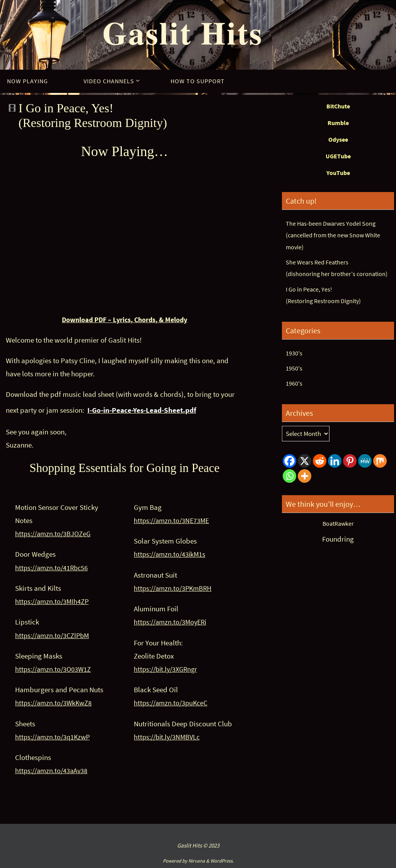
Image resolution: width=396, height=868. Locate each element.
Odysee (338, 139)
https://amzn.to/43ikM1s (172, 554)
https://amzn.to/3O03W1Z (55, 669)
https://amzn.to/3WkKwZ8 (55, 703)
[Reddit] (320, 461)
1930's (294, 353)
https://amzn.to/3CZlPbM (54, 635)
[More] (305, 476)
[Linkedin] (335, 461)
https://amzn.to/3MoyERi (172, 622)
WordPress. (222, 860)
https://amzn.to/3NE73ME (173, 520)
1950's (294, 368)
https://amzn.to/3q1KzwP (55, 736)
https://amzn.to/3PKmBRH (175, 588)
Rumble (338, 123)
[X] (305, 461)
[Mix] (380, 461)
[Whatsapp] (289, 476)
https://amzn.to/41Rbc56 (54, 568)
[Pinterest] (350, 461)
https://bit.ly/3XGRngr (168, 669)
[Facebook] (289, 461)
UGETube (338, 156)
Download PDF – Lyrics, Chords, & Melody (125, 319)
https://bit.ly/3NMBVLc (169, 736)
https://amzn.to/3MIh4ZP (54, 601)
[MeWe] (365, 461)
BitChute (338, 106)
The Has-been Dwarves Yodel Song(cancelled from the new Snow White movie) (335, 235)
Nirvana (197, 860)
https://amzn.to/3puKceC (173, 703)
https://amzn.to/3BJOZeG (55, 533)
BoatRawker (338, 523)
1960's (294, 383)
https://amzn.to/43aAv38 (53, 770)
